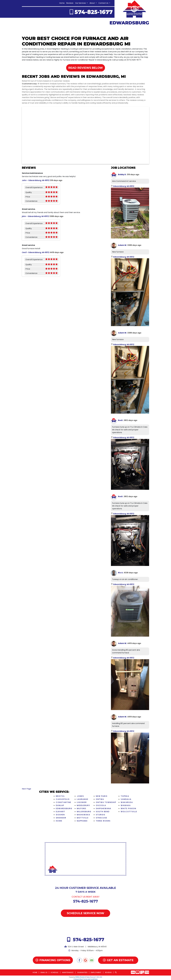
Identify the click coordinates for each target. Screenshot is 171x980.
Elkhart (60, 812)
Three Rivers (103, 821)
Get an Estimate (118, 960)
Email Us (44, 972)
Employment (96, 972)
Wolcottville (129, 812)
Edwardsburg (64, 808)
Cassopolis (63, 799)
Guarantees (82, 972)
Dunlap (60, 805)
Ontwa (100, 799)
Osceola (101, 805)
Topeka (125, 796)
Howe (59, 821)
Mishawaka (83, 815)
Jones (80, 796)
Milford (81, 808)
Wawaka (126, 805)
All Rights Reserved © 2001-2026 (94, 977)
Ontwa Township (106, 802)
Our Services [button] (81, 3)
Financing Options (53, 960)
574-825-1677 (94, 12)
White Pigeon (128, 808)
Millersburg (84, 812)
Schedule (54, 972)
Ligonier (82, 802)
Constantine (63, 802)
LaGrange (83, 799)
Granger (61, 818)
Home (62, 3)
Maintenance (68, 972)
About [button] (92, 3)
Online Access (80, 977)
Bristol (60, 796)
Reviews (70, 3)
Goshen (60, 815)
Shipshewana (103, 808)
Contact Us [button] (104, 3)
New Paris (102, 796)
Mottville (83, 818)
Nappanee (82, 821)
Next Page (26, 789)
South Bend (103, 812)
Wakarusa (127, 802)
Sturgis (101, 815)
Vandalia (126, 799)
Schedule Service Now (85, 913)
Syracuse (101, 818)
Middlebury (83, 805)
